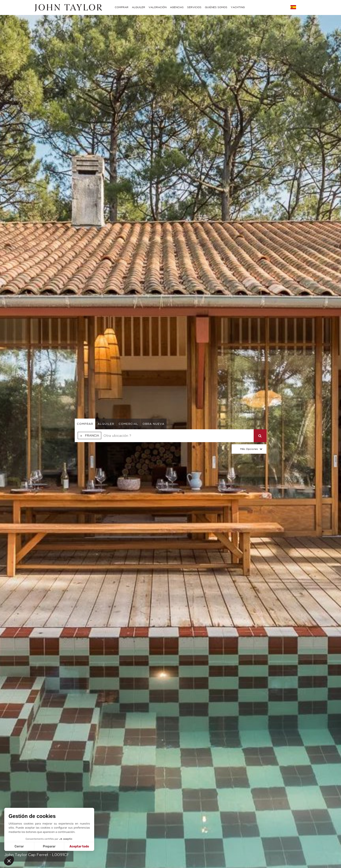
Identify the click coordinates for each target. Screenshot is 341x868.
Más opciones (249, 449)
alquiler (106, 424)
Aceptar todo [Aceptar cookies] (79, 846)
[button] (9, 861)
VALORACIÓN (158, 7)
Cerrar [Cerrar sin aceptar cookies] (19, 846)
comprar (85, 424)
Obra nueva (153, 424)
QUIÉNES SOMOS (216, 7)
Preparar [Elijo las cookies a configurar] (49, 846)
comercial (128, 424)
